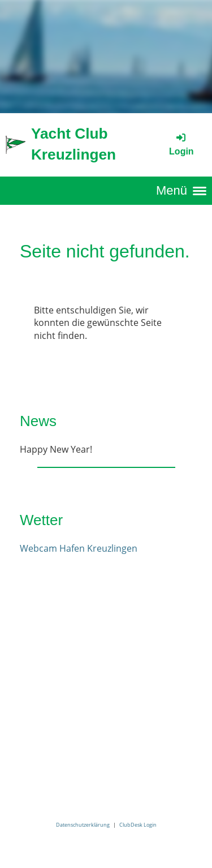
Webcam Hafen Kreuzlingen (79, 548)
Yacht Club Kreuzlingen (73, 144)
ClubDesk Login (138, 825)
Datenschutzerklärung (83, 825)
